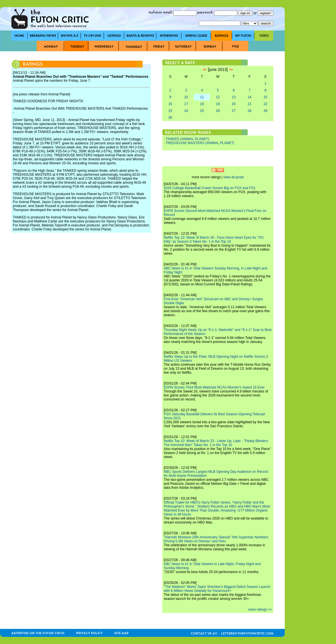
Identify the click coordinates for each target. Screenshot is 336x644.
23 (170, 111)
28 (250, 111)
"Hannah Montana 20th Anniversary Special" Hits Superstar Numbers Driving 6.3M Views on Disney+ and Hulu (216, 539)
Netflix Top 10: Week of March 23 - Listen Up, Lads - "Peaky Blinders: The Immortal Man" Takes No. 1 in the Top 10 (216, 443)
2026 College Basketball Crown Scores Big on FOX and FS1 (210, 188)
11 (202, 97)
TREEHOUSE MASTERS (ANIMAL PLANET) (200, 143)
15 (265, 97)
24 (186, 111)
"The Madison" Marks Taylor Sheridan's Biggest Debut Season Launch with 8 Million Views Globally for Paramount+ (217, 589)
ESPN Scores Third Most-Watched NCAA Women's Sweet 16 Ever (214, 387)
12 (218, 97)
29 (265, 111)
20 (234, 104)
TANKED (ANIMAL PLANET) (187, 139)
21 (250, 104)
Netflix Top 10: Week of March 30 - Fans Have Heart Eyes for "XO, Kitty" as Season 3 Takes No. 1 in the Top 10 (214, 240)
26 (218, 111)
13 (234, 97)
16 (170, 104)
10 (186, 97)
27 (234, 111)
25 (202, 111)
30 (170, 118)
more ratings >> (260, 610)
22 (265, 104)
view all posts (234, 177)
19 (218, 104)
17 (186, 104)
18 (202, 104)
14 (250, 97)
